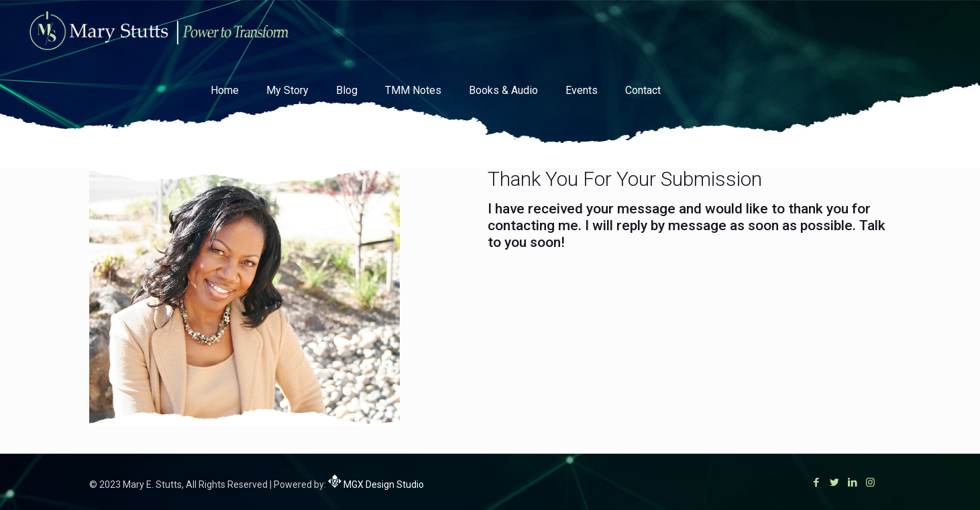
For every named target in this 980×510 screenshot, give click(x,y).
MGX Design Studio (383, 484)
